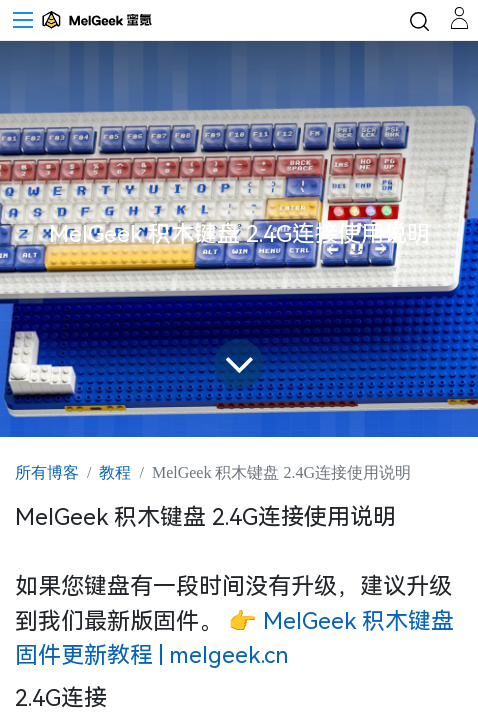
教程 (115, 472)
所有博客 (47, 472)
